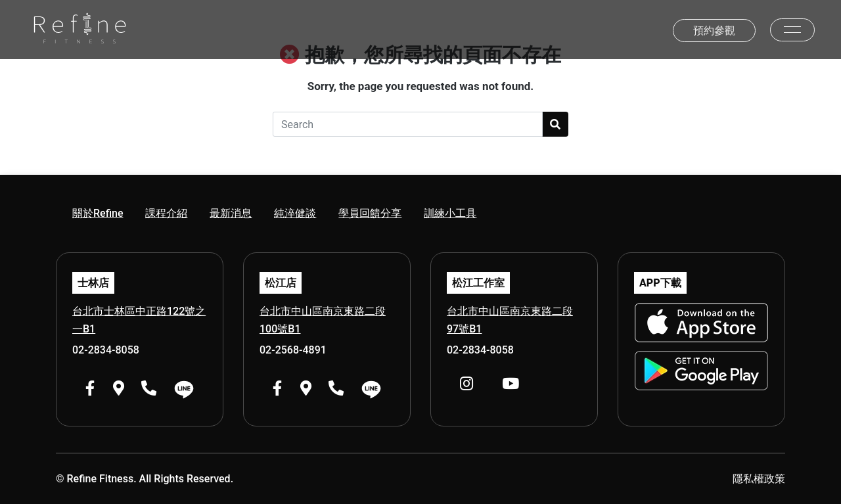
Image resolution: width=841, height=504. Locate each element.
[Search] (408, 124)
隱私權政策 (759, 479)
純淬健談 (295, 213)
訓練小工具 (450, 213)
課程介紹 (166, 213)
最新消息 (231, 213)
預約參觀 (714, 31)
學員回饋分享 (370, 213)
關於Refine (98, 213)
